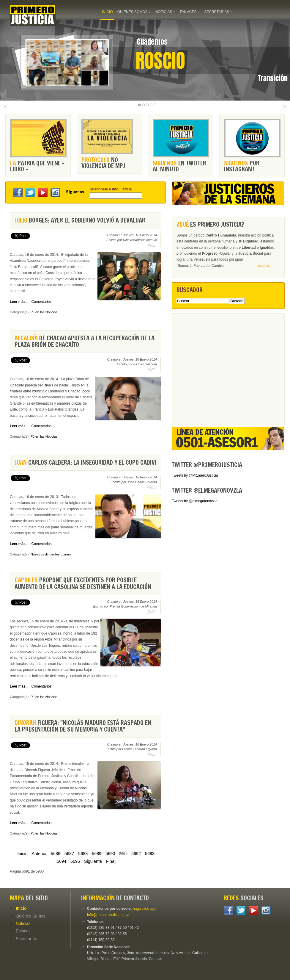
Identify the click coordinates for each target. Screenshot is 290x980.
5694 (62, 861)
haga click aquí (145, 909)
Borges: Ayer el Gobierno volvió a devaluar (80, 220)
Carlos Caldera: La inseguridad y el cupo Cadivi (85, 462)
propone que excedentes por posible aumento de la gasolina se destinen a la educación (83, 583)
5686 (56, 854)
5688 (83, 854)
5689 (97, 854)
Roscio (160, 61)
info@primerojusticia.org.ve (109, 915)
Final (111, 861)
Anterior (39, 854)
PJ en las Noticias (44, 312)
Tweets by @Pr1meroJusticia (195, 475)
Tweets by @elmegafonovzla (195, 501)
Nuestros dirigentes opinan (51, 554)
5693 (150, 854)
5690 (110, 854)
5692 (136, 854)
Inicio (23, 854)
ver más (264, 266)
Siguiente (93, 861)
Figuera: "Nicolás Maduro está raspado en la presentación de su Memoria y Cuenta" (83, 726)
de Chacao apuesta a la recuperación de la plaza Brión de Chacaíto (85, 341)
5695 (75, 861)
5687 (69, 854)
